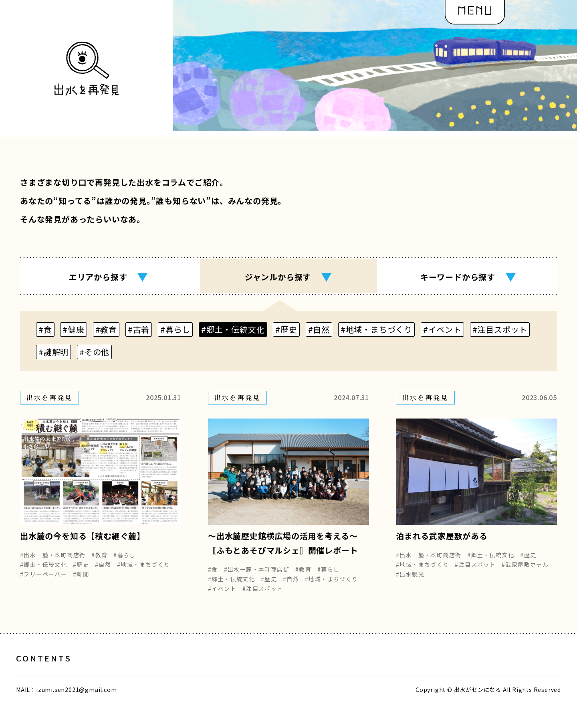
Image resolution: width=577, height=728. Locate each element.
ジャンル (288, 277)
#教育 (99, 560)
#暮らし (125, 560)
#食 (213, 575)
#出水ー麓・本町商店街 (53, 560)
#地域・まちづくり (144, 570)
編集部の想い (315, 672)
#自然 (103, 570)
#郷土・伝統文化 (43, 570)
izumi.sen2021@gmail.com (76, 703)
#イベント (222, 594)
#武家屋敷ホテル (525, 570)
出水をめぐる (178, 672)
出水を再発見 (244, 672)
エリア (109, 277)
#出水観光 (410, 580)
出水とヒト (114, 672)
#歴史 (81, 570)
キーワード (468, 277)
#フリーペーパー (43, 580)
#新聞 (81, 580)
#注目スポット (263, 594)
